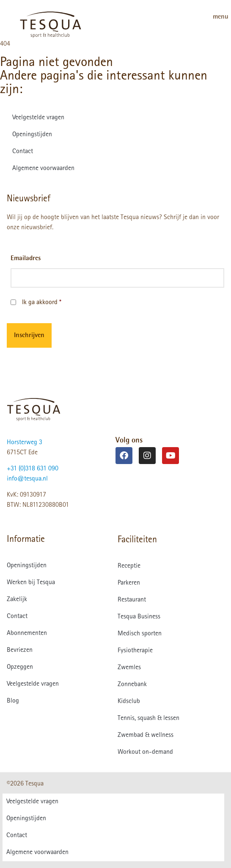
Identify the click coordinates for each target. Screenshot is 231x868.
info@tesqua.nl (27, 479)
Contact (23, 152)
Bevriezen (20, 651)
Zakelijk (17, 600)
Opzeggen (20, 667)
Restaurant (132, 600)
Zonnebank (132, 685)
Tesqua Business (139, 617)
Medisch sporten (140, 634)
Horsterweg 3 (25, 443)
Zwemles (129, 668)
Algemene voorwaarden (43, 169)
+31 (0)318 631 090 (33, 469)
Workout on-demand (145, 753)
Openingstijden (32, 135)
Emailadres (26, 259)
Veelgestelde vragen (38, 118)
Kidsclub (129, 702)
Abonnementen (27, 634)
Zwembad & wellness (146, 736)
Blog (13, 701)
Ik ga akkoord (42, 303)
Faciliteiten (137, 540)
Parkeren (129, 583)
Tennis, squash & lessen (148, 719)
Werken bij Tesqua (31, 583)
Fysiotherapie (135, 651)
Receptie (129, 566)
